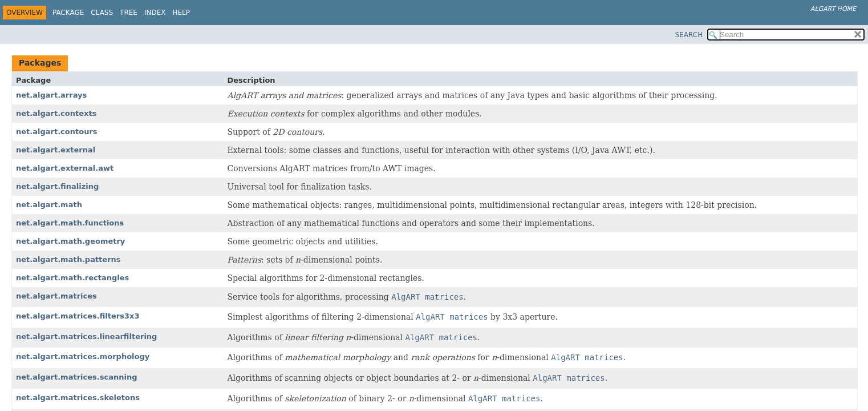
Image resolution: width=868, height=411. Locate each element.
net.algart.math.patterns (68, 259)
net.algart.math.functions (70, 223)
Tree (129, 13)
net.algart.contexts (56, 113)
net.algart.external (56, 150)
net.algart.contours (57, 132)
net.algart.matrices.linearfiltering (86, 337)
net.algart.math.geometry (70, 241)
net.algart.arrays (51, 95)
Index (155, 13)
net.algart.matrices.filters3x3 (78, 316)
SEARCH (689, 35)
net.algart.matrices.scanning (76, 377)
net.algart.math (49, 205)
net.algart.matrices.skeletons (78, 398)
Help (182, 13)
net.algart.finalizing (57, 186)
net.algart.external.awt (65, 168)
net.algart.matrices (56, 296)
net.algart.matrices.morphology (83, 356)
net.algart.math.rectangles (72, 278)
